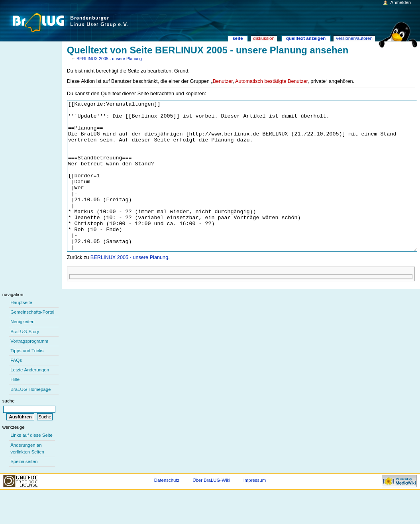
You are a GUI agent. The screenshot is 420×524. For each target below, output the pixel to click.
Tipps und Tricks (27, 381)
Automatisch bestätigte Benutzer (271, 81)
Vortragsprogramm (29, 371)
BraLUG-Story (25, 361)
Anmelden (401, 2)
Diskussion (264, 38)
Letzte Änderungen (30, 400)
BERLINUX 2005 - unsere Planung (109, 59)
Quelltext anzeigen (306, 38)
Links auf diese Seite (31, 465)
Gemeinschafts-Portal (32, 342)
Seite (237, 38)
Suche (9, 431)
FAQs (16, 390)
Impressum (255, 510)
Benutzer (223, 81)
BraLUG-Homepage (30, 419)
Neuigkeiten (23, 351)
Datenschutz (167, 510)
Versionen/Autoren (354, 38)
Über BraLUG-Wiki (211, 510)
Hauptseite (21, 332)
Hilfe (15, 409)
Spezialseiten (24, 491)
